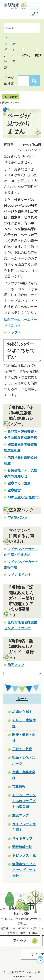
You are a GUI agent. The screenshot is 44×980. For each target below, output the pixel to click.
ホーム (22, 699)
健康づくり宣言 (19, 483)
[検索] (20, 28)
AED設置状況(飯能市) (24, 497)
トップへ (14, 332)
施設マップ (16, 665)
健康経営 (14, 490)
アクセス (20, 941)
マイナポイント (19, 575)
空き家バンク (18, 518)
